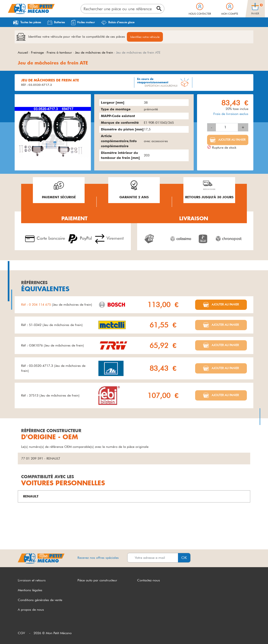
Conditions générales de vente (40, 600)
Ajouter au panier (232, 140)
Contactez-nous (149, 580)
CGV (21, 633)
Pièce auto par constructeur (97, 580)
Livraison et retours (32, 580)
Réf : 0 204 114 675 (37, 305)
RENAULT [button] (31, 496)
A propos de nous (31, 610)
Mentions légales (30, 590)
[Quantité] (227, 127)
